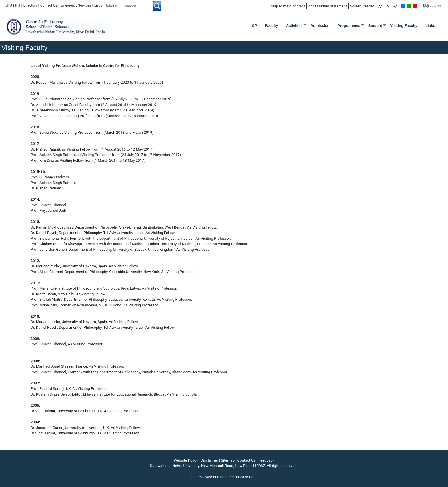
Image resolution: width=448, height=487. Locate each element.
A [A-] (395, 6)
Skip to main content (288, 6)
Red (415, 6)
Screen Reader (362, 6)
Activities (294, 26)
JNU (9, 5)
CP (254, 26)
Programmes (349, 26)
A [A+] (380, 6)
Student (375, 26)
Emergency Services (76, 5)
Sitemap (228, 460)
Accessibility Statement (327, 6)
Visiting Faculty (404, 26)
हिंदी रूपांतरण (432, 6)
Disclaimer (209, 460)
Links (430, 26)
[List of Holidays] (106, 5)
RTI (18, 5)
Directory (30, 5)
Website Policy (186, 460)
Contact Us (49, 5)
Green (409, 6)
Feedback (266, 460)
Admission (320, 26)
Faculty (272, 26)
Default (403, 6)
